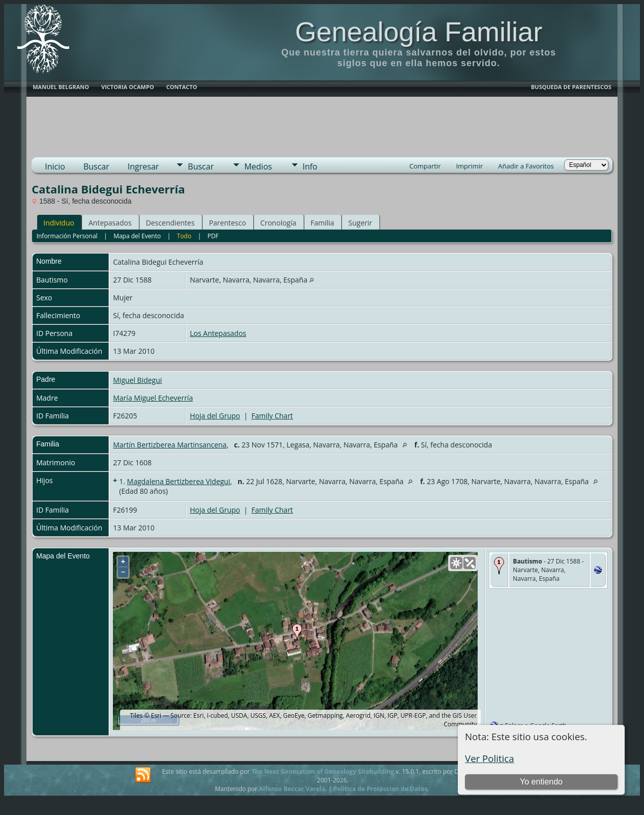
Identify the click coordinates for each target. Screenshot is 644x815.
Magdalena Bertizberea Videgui (179, 481)
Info (310, 166)
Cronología (279, 223)
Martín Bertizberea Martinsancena (170, 445)
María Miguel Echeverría (153, 398)
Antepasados (110, 223)
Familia (323, 223)
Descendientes (170, 223)
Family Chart (272, 416)
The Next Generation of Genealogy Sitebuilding (323, 771)
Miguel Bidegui (137, 380)
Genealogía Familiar (419, 32)
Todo (184, 236)
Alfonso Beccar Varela (292, 789)
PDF (213, 236)
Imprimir (469, 166)
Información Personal (67, 236)
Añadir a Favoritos (526, 166)
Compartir (425, 166)
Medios (258, 166)
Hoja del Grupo (215, 416)
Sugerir (360, 223)
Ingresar (143, 166)
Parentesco (228, 223)
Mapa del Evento (137, 236)
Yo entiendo (541, 782)
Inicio (55, 166)
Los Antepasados (218, 333)
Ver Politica (490, 758)
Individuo (59, 223)
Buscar (96, 166)
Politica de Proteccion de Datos (380, 789)
